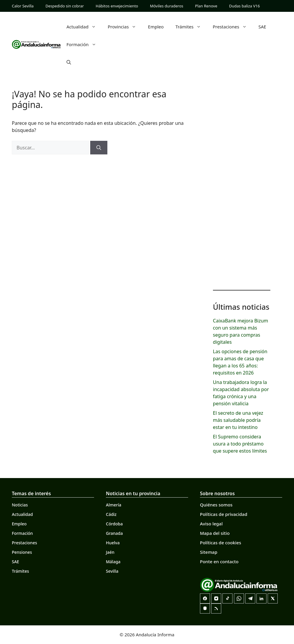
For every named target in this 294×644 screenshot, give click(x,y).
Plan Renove (206, 6)
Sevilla (112, 571)
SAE (262, 27)
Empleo (156, 27)
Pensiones (22, 552)
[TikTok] (227, 598)
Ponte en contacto (219, 561)
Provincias (125, 27)
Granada (114, 533)
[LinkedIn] (261, 598)
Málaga (113, 562)
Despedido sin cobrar (65, 6)
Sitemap (209, 552)
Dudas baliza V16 (245, 6)
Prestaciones (233, 27)
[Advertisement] (242, 189)
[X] (273, 598)
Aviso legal (211, 524)
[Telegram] (250, 598)
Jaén (110, 552)
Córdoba (114, 524)
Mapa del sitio (215, 533)
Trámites (191, 27)
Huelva (113, 543)
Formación (84, 44)
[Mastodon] (205, 609)
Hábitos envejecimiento (117, 6)
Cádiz (111, 514)
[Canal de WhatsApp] (239, 598)
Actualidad (84, 27)
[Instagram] (216, 598)
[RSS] (216, 609)
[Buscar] (99, 148)
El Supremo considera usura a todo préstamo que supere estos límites (240, 444)
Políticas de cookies (220, 543)
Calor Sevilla (23, 6)
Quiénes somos (216, 505)
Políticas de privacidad (224, 514)
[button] (69, 62)
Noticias (20, 505)
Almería (114, 505)
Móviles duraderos (167, 6)
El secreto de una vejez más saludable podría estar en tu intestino (238, 420)
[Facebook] (205, 598)
